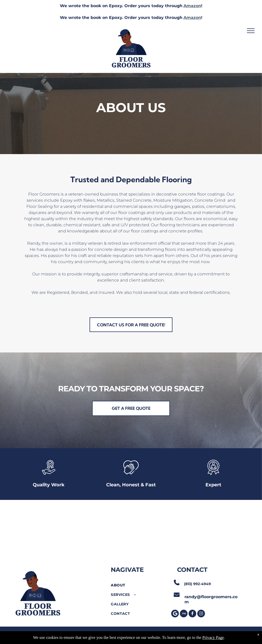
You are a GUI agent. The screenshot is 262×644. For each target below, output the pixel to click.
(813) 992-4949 (197, 584)
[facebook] (192, 614)
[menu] (251, 31)
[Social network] (184, 614)
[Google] (175, 614)
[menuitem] (139, 585)
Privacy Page (213, 637)
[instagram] (201, 614)
